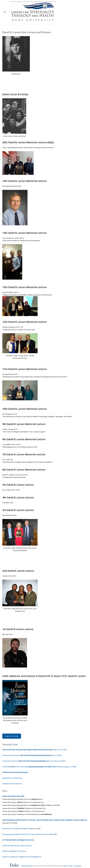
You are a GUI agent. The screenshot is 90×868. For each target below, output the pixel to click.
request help (78, 866)
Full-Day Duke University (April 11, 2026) (32, 755)
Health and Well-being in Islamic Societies (17, 846)
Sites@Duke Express (27, 866)
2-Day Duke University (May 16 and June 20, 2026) (34, 761)
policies (65, 866)
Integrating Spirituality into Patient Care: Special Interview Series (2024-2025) (30, 834)
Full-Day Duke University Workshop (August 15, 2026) (39, 767)
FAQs (71, 866)
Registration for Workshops (12, 778)
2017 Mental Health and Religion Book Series (18, 840)
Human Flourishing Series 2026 (13, 796)
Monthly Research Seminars (12, 784)
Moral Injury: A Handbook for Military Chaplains (19, 829)
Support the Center (12, 736)
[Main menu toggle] (5, 12)
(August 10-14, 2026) (35, 750)
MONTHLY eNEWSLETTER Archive (14, 851)
